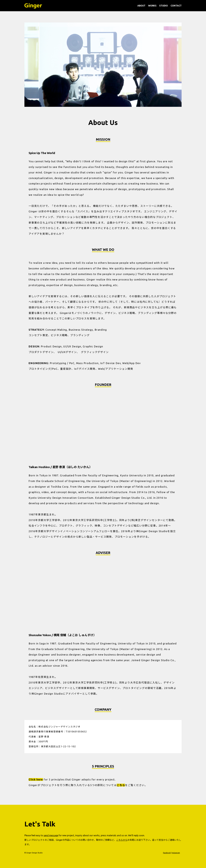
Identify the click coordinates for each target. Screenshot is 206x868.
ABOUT (141, 6)
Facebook (167, 853)
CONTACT (176, 6)
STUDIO (164, 6)
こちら (121, 785)
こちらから (122, 840)
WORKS (152, 6)
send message (51, 835)
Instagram (176, 853)
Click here (36, 779)
